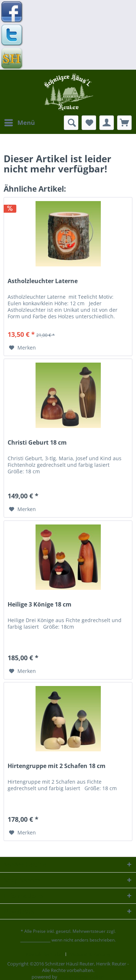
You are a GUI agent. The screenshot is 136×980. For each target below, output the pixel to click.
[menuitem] (19, 123)
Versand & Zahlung (90, 954)
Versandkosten (35, 940)
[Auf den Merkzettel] (22, 348)
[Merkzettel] (89, 123)
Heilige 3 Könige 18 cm (40, 605)
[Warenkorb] (124, 123)
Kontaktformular (44, 954)
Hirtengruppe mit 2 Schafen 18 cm (57, 766)
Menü (20, 122)
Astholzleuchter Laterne (43, 281)
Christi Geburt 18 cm (37, 443)
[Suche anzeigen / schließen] (71, 123)
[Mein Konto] (107, 123)
